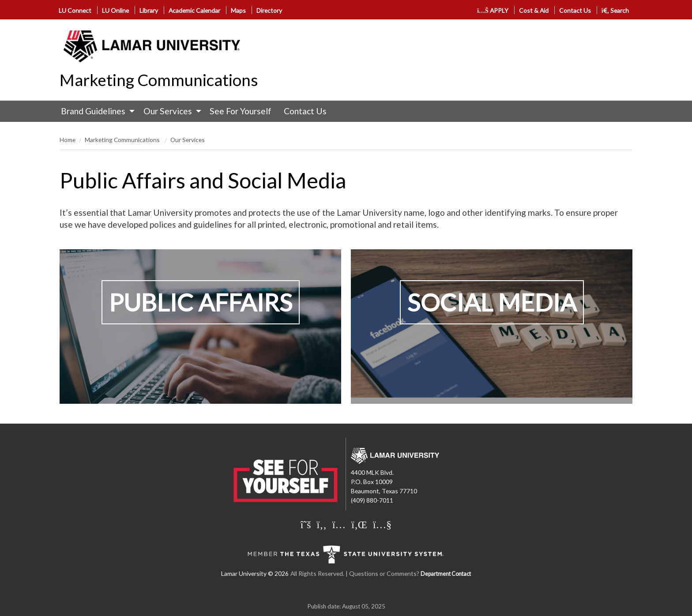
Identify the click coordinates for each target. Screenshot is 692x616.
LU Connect (75, 10)
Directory (269, 10)
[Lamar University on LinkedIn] (359, 524)
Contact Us (575, 10)
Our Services (168, 111)
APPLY (493, 10)
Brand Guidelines (93, 111)
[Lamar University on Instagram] (339, 524)
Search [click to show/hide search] (615, 10)
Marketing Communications (159, 80)
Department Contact (446, 574)
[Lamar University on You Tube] (382, 524)
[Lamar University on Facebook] (322, 524)
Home (68, 140)
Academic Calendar (194, 10)
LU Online (115, 10)
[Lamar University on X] (306, 524)
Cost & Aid (534, 10)
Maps (238, 10)
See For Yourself (241, 111)
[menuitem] (96, 111)
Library (149, 10)
